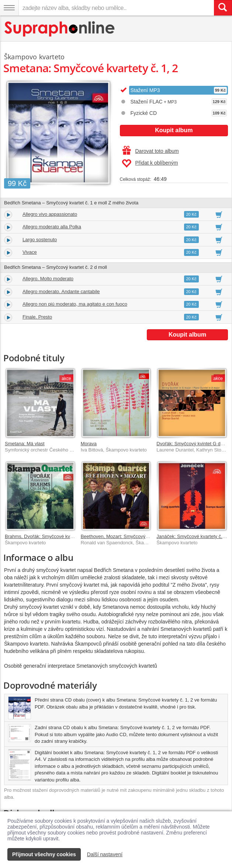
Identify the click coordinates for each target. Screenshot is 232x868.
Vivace (30, 252)
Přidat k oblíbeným (150, 164)
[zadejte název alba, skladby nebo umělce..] (116, 8)
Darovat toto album (151, 151)
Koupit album (174, 130)
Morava (89, 444)
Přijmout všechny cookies (44, 854)
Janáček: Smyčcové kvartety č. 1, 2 (194, 536)
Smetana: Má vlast (25, 444)
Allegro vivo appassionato (50, 214)
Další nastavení (105, 854)
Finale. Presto (37, 317)
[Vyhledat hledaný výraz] (223, 8)
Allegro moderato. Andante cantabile (61, 291)
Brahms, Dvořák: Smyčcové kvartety (44, 536)
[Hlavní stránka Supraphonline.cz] (60, 29)
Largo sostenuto (40, 240)
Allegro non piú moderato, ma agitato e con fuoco (75, 304)
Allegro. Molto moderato (48, 279)
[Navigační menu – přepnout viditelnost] (9, 8)
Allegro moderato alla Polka (52, 227)
